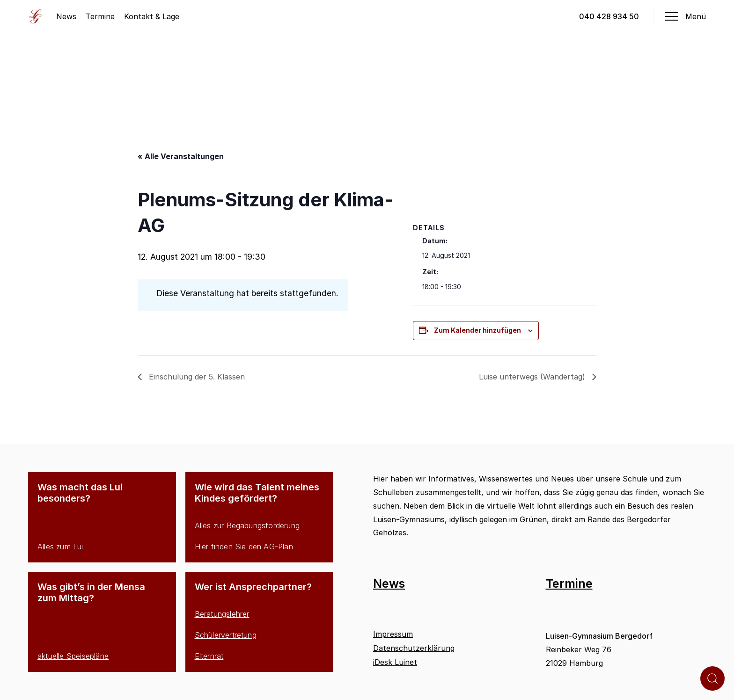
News (66, 16)
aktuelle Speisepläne (73, 656)
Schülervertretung (226, 635)
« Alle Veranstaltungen (181, 156)
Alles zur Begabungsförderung (247, 525)
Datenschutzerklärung (414, 648)
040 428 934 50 (609, 16)
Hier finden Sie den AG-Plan (244, 547)
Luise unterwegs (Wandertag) (533, 377)
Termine (100, 16)
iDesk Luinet (395, 662)
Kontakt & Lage (152, 16)
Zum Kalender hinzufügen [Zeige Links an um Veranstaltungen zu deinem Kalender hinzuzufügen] (477, 330)
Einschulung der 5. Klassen (196, 377)
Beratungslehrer (222, 614)
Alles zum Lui (60, 547)
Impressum (393, 634)
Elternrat (209, 656)
